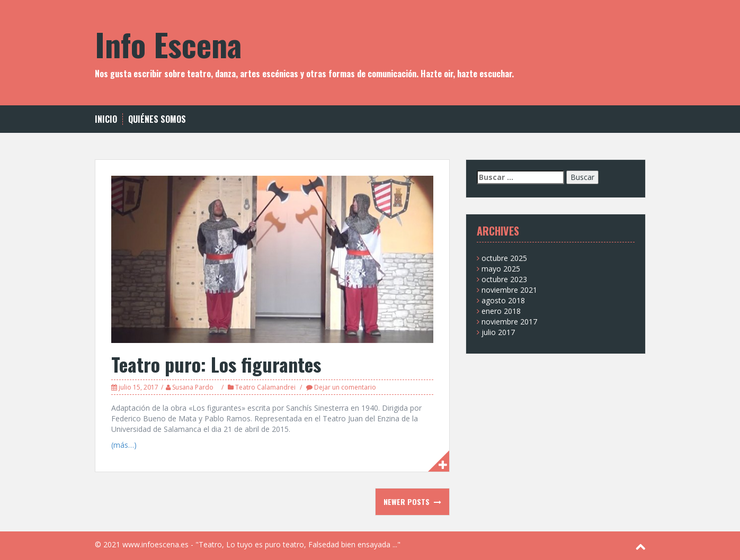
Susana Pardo (193, 387)
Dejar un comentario (345, 387)
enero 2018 (501, 311)
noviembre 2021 (509, 290)
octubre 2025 (504, 258)
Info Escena (168, 44)
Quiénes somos (157, 119)
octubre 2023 (504, 279)
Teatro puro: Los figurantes (216, 364)
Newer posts (408, 502)
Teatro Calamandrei (265, 387)
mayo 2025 (501, 269)
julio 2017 (498, 332)
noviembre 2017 (509, 322)
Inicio (106, 119)
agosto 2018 (503, 300)
